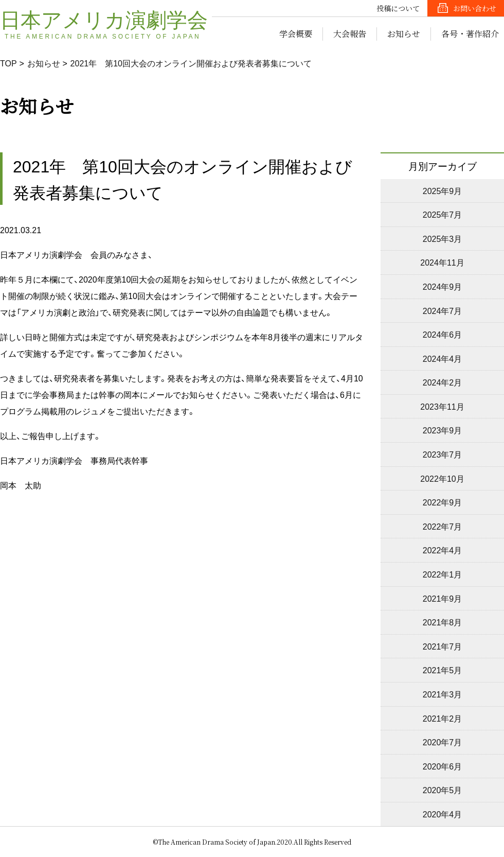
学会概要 (296, 34)
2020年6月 (443, 766)
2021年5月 (443, 670)
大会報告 (350, 34)
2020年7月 (443, 742)
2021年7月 (443, 646)
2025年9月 (443, 190)
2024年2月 (443, 382)
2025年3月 (443, 238)
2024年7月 (443, 310)
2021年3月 (443, 694)
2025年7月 (443, 214)
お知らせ (404, 34)
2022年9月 (443, 502)
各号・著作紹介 (470, 34)
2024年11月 (442, 262)
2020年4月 (443, 814)
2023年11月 (442, 406)
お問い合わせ (475, 8)
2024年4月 (443, 358)
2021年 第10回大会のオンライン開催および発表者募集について (191, 63)
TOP (8, 63)
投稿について (398, 8)
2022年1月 (443, 574)
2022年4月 (443, 550)
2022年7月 (443, 526)
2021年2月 (443, 718)
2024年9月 (443, 286)
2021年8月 (443, 622)
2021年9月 (443, 598)
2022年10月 (442, 478)
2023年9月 (443, 430)
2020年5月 (443, 790)
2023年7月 (443, 454)
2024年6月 (443, 334)
